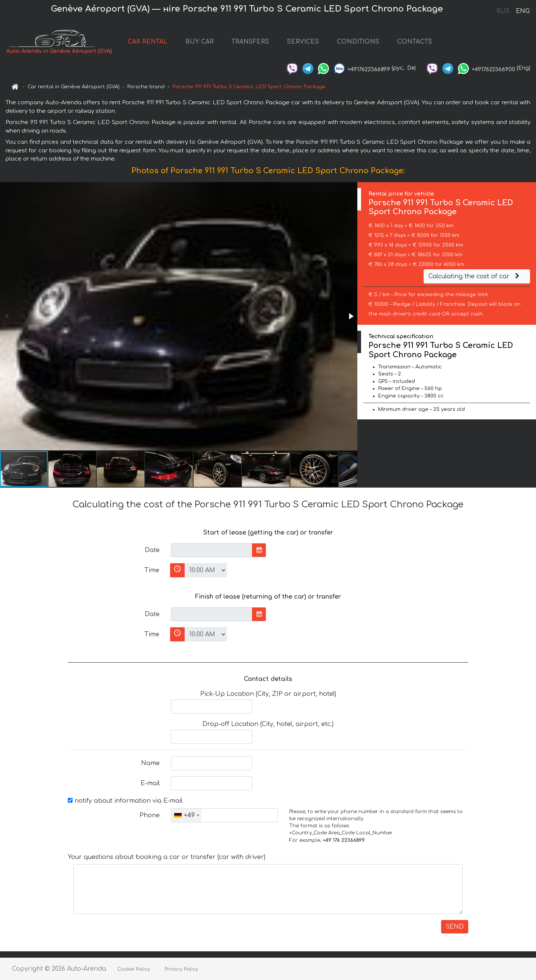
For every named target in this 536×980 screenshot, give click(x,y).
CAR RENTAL (148, 42)
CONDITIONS (358, 42)
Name (150, 763)
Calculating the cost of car (475, 276)
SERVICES (303, 42)
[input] (212, 550)
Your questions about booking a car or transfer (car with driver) (167, 857)
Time (152, 570)
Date (152, 550)
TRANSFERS (250, 42)
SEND (455, 927)
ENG (523, 11)
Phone (150, 815)
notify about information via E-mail (125, 801)
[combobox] (186, 815)
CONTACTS (415, 42)
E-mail (150, 783)
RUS (503, 11)
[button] (351, 316)
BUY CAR (200, 42)
